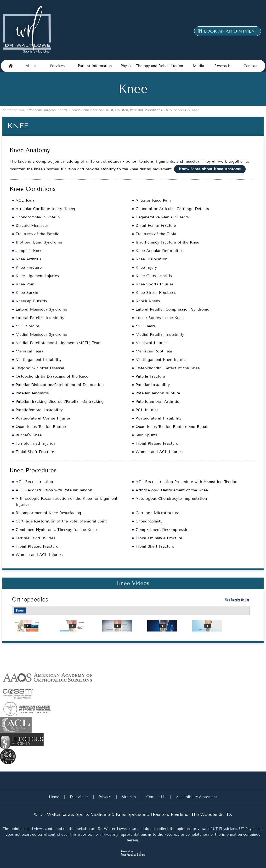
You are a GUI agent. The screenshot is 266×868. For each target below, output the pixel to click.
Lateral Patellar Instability (40, 318)
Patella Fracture (150, 376)
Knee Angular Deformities (160, 251)
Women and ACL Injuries (159, 452)
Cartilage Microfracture (157, 513)
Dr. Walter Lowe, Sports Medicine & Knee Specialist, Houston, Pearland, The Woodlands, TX (135, 814)
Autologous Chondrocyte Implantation (171, 498)
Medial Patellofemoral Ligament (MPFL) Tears (59, 343)
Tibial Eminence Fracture (159, 538)
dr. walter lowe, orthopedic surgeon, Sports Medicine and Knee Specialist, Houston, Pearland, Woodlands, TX (86, 110)
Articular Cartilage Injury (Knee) (45, 209)
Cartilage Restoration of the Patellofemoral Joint (61, 521)
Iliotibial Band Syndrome (39, 242)
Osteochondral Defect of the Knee (168, 368)
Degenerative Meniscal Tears (162, 217)
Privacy (105, 797)
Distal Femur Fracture (156, 225)
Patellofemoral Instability (39, 410)
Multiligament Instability (39, 360)
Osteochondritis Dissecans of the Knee (52, 376)
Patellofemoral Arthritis (157, 401)
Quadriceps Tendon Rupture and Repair (172, 427)
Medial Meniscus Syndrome (41, 334)
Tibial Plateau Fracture (157, 443)
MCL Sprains (28, 326)
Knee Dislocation (151, 259)
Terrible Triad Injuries (35, 443)
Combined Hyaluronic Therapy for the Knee (56, 530)
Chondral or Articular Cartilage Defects (172, 209)
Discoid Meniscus (32, 225)
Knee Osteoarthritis (154, 276)
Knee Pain (25, 284)
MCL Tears (146, 326)
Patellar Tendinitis (32, 393)
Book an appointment (231, 31)
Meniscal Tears (29, 351)
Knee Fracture (29, 267)
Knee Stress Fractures (156, 292)
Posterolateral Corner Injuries (43, 418)
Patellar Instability (153, 385)
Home (11, 66)
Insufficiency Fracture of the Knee (167, 242)
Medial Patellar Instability (160, 334)
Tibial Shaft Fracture (35, 452)
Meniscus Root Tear (154, 351)
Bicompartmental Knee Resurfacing (48, 513)
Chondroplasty (149, 521)
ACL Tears (25, 200)
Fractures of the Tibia (156, 234)
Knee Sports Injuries (155, 284)
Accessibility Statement (197, 797)
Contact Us (156, 797)
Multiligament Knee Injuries (161, 360)
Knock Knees (148, 301)
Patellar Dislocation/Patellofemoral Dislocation (60, 385)
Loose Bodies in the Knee (160, 318)
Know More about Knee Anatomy (210, 169)
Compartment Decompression (163, 530)
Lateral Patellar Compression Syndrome (172, 309)
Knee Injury (146, 267)
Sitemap (129, 797)
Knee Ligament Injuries (37, 276)
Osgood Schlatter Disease (40, 368)
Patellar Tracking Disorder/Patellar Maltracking (60, 401)
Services (179, 110)
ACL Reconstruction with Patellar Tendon (54, 490)
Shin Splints (147, 435)
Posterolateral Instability (158, 418)
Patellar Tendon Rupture (158, 393)
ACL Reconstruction (34, 482)
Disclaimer (79, 797)
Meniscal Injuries (152, 343)
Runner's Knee (29, 435)
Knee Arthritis (28, 259)
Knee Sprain (27, 292)
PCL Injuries (147, 410)
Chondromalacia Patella (38, 217)
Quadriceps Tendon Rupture (41, 427)
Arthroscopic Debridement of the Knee (172, 490)
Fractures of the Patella (37, 234)
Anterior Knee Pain (153, 200)
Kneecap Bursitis (31, 301)
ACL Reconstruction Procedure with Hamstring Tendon (186, 482)
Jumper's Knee (29, 251)
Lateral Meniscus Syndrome (41, 309)
